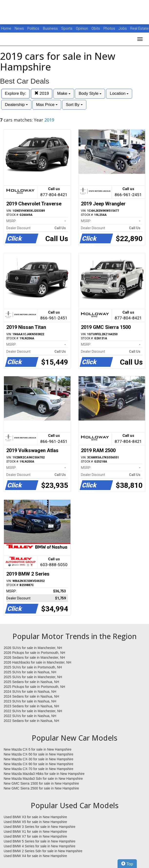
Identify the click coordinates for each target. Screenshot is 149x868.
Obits (96, 28)
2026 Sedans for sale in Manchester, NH (34, 658)
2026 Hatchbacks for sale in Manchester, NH (37, 662)
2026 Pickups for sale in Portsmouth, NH (34, 653)
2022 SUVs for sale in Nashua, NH (30, 716)
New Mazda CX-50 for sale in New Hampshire (39, 754)
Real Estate (139, 28)
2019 (42, 93)
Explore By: (15, 93)
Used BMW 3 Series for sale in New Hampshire (40, 827)
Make (64, 93)
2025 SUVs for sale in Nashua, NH (30, 672)
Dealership (16, 105)
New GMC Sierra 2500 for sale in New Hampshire (41, 788)
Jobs (123, 28)
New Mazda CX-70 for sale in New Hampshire (39, 769)
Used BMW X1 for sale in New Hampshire (35, 832)
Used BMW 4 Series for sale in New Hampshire (40, 846)
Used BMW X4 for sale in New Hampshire (35, 856)
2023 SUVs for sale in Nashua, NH (30, 701)
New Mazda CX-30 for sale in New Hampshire (39, 759)
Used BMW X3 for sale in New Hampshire (35, 817)
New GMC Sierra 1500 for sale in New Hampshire (41, 783)
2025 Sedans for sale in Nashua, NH (31, 682)
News (19, 28)
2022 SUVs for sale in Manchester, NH (33, 711)
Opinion (82, 28)
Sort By (74, 105)
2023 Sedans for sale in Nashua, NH (31, 706)
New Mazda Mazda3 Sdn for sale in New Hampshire (43, 779)
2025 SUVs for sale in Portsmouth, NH (33, 667)
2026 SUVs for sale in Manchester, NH (33, 648)
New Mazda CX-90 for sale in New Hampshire (39, 764)
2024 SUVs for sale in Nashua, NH (30, 692)
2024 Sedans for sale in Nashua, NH (31, 696)
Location (119, 93)
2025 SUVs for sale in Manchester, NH (33, 677)
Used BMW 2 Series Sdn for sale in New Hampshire (43, 851)
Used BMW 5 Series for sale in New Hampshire (40, 841)
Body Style (90, 93)
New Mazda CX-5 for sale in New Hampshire (38, 749)
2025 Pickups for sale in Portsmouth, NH (34, 687)
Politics (33, 28)
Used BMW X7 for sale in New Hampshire (35, 836)
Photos (110, 28)
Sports (67, 28)
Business (51, 28)
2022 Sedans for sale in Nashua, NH (31, 721)
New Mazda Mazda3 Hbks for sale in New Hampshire (44, 774)
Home (6, 28)
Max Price (47, 105)
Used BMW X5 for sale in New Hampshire (35, 822)
